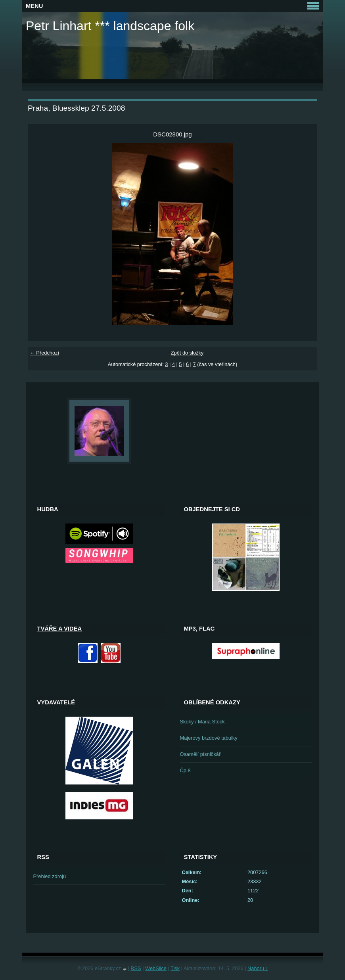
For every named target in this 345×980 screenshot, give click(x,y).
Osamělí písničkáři (201, 754)
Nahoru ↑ (258, 968)
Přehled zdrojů (50, 876)
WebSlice (156, 968)
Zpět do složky (187, 353)
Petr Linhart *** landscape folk (110, 26)
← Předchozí (44, 353)
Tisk (175, 968)
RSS (136, 968)
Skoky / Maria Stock (202, 722)
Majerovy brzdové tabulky (209, 738)
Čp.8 (185, 770)
